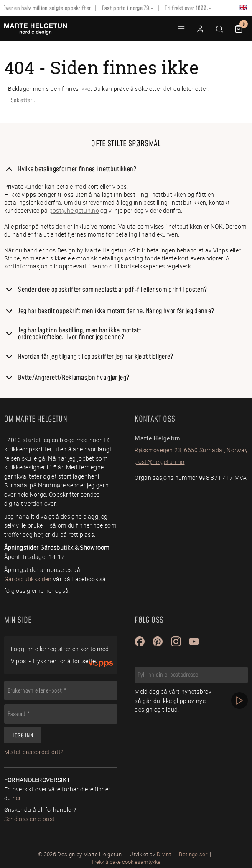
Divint (164, 854)
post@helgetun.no (74, 210)
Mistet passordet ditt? (34, 752)
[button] (181, 29)
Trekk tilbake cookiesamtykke (126, 862)
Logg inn (23, 736)
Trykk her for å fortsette (64, 661)
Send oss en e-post (30, 819)
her (17, 798)
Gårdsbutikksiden (28, 579)
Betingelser (193, 854)
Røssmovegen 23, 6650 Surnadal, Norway (191, 450)
